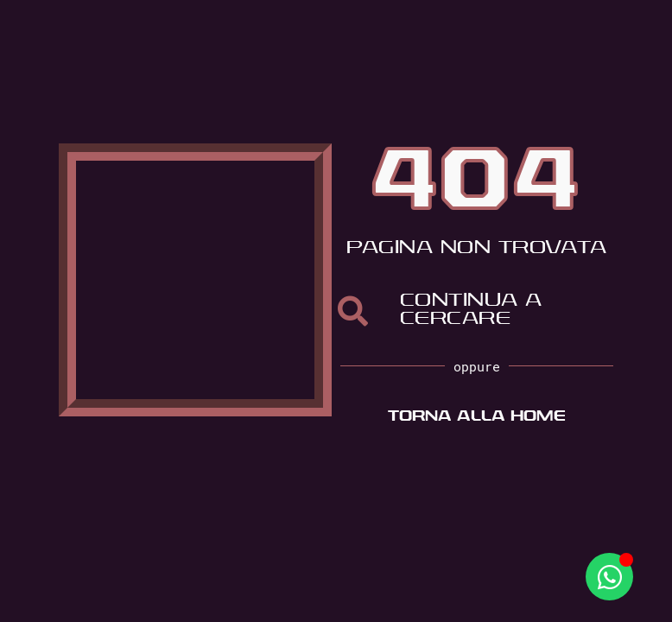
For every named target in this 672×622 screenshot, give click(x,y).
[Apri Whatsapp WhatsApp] (609, 577)
